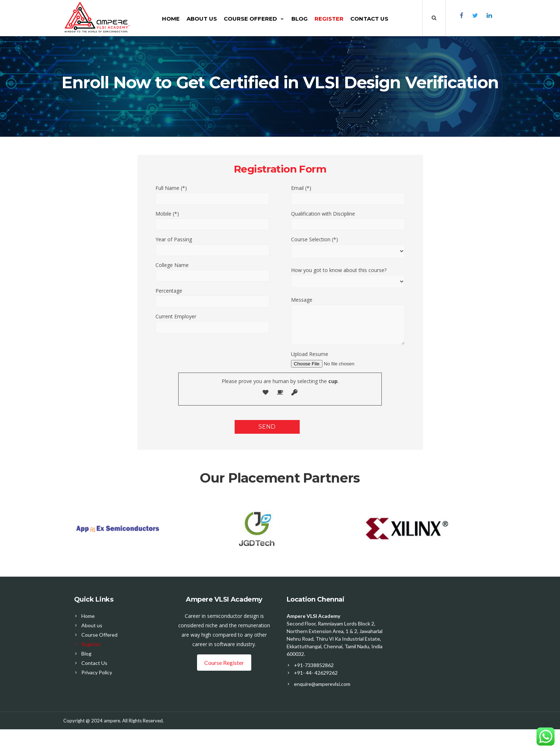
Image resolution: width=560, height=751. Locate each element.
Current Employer (176, 316)
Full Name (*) (171, 188)
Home (172, 19)
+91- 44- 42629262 (316, 673)
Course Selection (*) (315, 239)
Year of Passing (174, 239)
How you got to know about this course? (339, 270)
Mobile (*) (167, 214)
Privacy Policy (97, 672)
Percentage (169, 291)
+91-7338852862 (314, 665)
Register (330, 19)
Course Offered (255, 19)
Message (302, 300)
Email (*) (301, 188)
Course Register (224, 663)
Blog (300, 19)
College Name (172, 265)
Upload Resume (310, 354)
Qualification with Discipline (323, 214)
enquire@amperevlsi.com (322, 684)
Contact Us (370, 19)
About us (202, 19)
